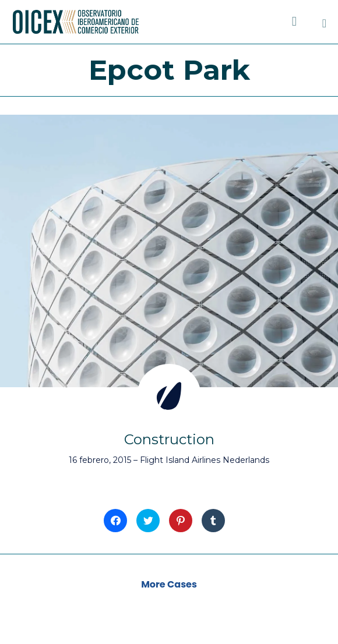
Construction (169, 439)
